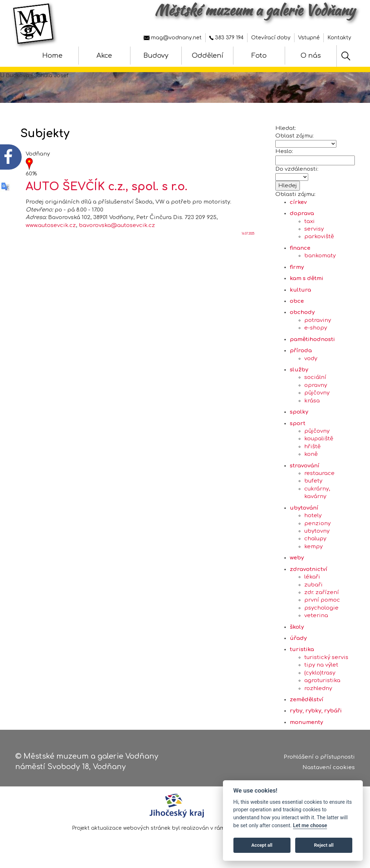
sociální (315, 381)
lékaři (312, 581)
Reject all (324, 845)
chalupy (315, 542)
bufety (313, 485)
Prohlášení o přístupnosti (319, 757)
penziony (317, 527)
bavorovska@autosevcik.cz (117, 229)
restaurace (319, 477)
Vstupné (309, 38)
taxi (309, 225)
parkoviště (319, 240)
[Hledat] (346, 56)
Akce (104, 56)
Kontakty (339, 38)
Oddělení (208, 56)
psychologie (321, 612)
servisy (314, 233)
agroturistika (322, 684)
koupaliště (319, 442)
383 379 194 (226, 38)
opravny (316, 389)
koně (311, 458)
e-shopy (316, 332)
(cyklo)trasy (320, 677)
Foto (259, 56)
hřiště (312, 450)
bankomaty (320, 259)
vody (311, 362)
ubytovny (317, 535)
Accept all (262, 845)
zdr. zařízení (322, 596)
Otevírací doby (271, 38)
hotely (313, 519)
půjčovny (317, 396)
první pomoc (322, 604)
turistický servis (326, 661)
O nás (311, 56)
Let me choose (310, 826)
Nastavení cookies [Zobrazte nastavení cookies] (329, 768)
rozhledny (318, 692)
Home (52, 56)
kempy (313, 550)
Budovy (156, 56)
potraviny (318, 324)
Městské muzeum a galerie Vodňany (255, 10)
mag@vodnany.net (173, 38)
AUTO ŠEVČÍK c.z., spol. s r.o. (107, 190)
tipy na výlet (321, 669)
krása (312, 404)
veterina (316, 619)
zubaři (313, 588)
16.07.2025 (248, 237)
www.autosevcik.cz (51, 229)
